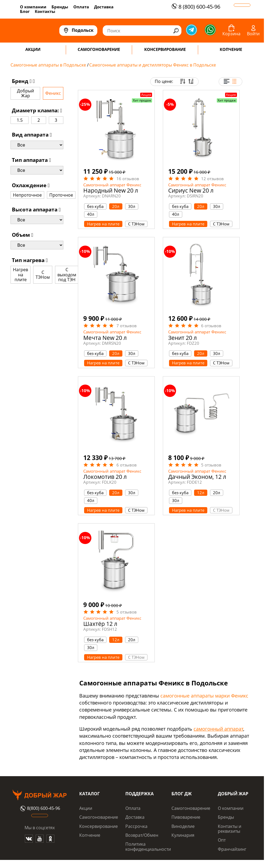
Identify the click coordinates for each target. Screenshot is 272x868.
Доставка (104, 7)
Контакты (45, 11)
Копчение (90, 835)
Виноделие (183, 826)
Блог (25, 11)
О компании (33, 7)
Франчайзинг (232, 849)
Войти (253, 34)
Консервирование (99, 826)
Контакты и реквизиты (230, 829)
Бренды (60, 7)
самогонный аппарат (218, 729)
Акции (86, 808)
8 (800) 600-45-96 (195, 7)
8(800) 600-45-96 (39, 808)
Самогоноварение (99, 817)
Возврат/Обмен (142, 835)
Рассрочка (136, 826)
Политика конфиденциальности (148, 846)
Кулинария (183, 835)
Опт (222, 840)
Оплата (81, 7)
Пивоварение (186, 817)
